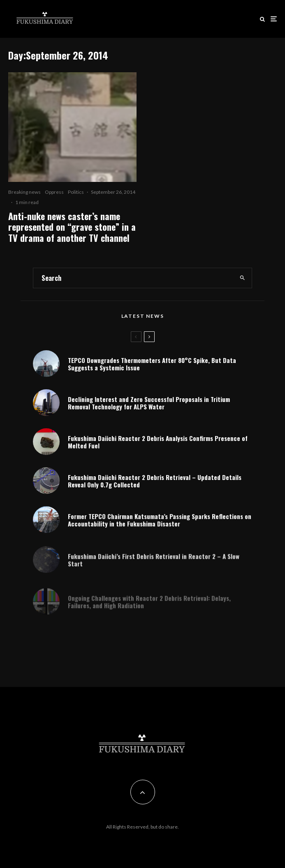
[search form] (133, 278)
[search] (242, 278)
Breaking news (24, 192)
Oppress (54, 192)
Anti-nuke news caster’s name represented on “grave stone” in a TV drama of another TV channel (72, 227)
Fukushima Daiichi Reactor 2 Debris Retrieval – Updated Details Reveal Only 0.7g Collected (155, 483)
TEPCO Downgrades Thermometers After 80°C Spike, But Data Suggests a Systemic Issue (152, 364)
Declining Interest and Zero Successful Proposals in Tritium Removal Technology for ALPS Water (149, 403)
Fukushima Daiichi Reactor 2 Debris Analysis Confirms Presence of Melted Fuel (158, 442)
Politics (76, 192)
